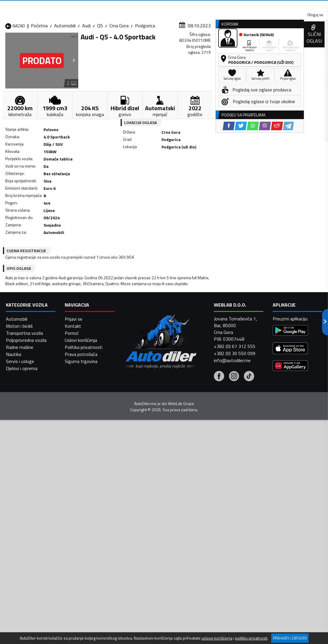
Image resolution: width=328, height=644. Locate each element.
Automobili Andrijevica (27, 510)
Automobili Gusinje (196, 517)
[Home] (5, 45)
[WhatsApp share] (177, 180)
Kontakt (255, 6)
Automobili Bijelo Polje (199, 510)
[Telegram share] (213, 180)
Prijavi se (74, 610)
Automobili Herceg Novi (29, 524)
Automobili (65, 57)
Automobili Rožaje (138, 538)
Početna (39, 57)
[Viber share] (189, 180)
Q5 (100, 57)
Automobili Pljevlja (195, 531)
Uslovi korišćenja (81, 631)
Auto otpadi (178, 45)
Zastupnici (142, 45)
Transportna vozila (24, 624)
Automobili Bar (77, 510)
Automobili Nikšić (22, 531)
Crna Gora (119, 57)
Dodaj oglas (311, 45)
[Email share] (201, 180)
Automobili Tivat (194, 538)
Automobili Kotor (137, 524)
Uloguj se (287, 6)
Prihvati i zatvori (290, 638)
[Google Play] (290, 622)
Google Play (113, 6)
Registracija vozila (266, 45)
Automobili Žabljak (138, 545)
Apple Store (151, 6)
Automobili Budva (23, 517)
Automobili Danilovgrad (143, 517)
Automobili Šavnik (80, 545)
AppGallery (189, 6)
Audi (86, 57)
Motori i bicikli (19, 617)
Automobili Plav (136, 531)
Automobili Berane (138, 510)
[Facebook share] (153, 180)
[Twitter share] (165, 180)
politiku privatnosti (251, 638)
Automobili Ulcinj (22, 545)
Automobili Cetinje (81, 517)
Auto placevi (106, 45)
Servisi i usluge (218, 45)
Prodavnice (69, 45)
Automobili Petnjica (82, 531)
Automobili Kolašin (81, 524)
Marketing (223, 6)
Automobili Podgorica (84, 538)
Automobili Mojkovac (198, 524)
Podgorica (145, 57)
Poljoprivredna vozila (26, 631)
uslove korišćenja (217, 638)
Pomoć (72, 624)
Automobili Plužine (24, 538)
